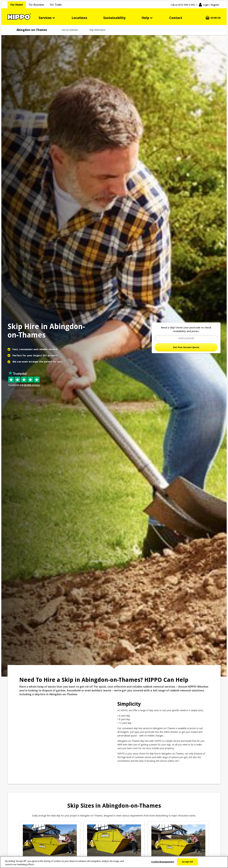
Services (45, 18)
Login (211, 5)
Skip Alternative (97, 30)
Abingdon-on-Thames (32, 30)
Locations (79, 18)
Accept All (187, 862)
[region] (114, 862)
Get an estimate (70, 30)
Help (145, 18)
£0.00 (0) (216, 18)
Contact (176, 18)
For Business (36, 5)
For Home (17, 5)
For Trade (56, 5)
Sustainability (114, 18)
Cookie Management (163, 862)
